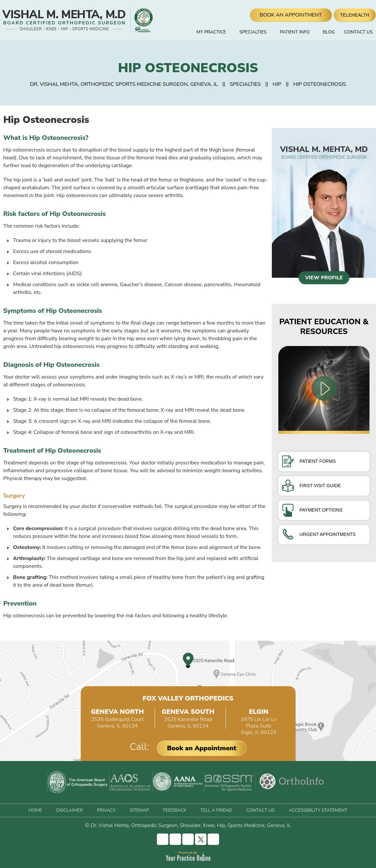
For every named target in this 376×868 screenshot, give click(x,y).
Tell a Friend (216, 810)
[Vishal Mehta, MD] (64, 20)
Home (181, 32)
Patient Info (295, 32)
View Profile (324, 278)
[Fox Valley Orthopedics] (143, 20)
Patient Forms (309, 461)
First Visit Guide (311, 486)
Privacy (106, 810)
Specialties (253, 32)
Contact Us (358, 32)
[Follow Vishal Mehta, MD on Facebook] (163, 839)
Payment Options (312, 510)
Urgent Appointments (319, 534)
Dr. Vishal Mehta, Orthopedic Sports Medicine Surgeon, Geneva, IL (124, 84)
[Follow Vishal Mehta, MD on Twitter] (201, 839)
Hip (277, 84)
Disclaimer (69, 810)
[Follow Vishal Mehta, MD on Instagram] (175, 839)
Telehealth (355, 15)
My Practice (211, 32)
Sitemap (139, 810)
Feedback (175, 810)
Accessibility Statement (318, 810)
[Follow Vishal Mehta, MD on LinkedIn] (188, 839)
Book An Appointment (291, 15)
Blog (329, 32)
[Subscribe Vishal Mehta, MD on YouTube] (213, 839)
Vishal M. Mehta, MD (324, 152)
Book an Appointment (202, 748)
